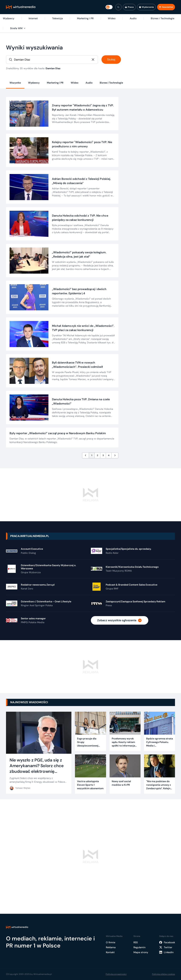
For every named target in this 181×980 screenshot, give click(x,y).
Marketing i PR (55, 83)
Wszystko (15, 83)
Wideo (75, 83)
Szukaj (111, 59)
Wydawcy (34, 83)
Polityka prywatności (116, 974)
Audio (89, 83)
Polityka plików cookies (164, 974)
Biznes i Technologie (111, 83)
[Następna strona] (115, 455)
